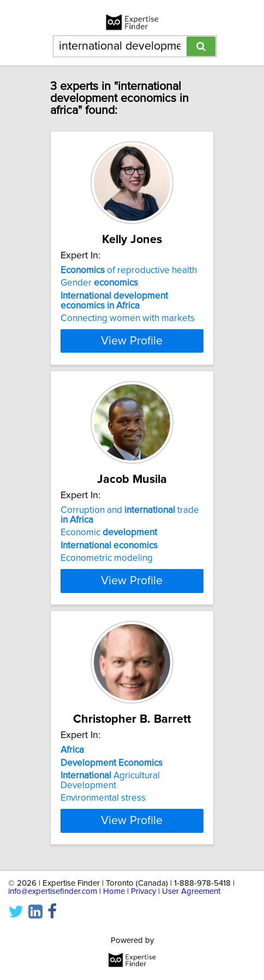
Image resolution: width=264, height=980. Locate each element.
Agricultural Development (110, 781)
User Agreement (191, 891)
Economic (109, 533)
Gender (99, 283)
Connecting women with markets (128, 318)
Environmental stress (103, 798)
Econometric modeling (107, 558)
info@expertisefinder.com (53, 891)
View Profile (132, 341)
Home (114, 891)
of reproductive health (129, 270)
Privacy (143, 891)
